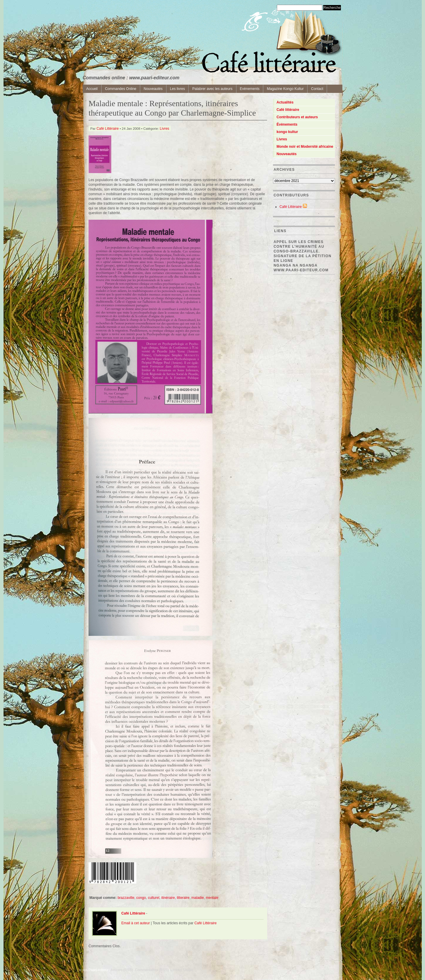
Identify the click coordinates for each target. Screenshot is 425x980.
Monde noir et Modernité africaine (305, 147)
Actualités (285, 102)
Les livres (178, 89)
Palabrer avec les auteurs (212, 89)
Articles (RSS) (122, 970)
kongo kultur (287, 132)
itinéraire (168, 898)
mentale (212, 898)
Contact (317, 89)
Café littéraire (288, 110)
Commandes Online (121, 89)
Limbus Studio (182, 970)
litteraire (183, 898)
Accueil (92, 89)
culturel (154, 898)
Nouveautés (153, 89)
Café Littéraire (108, 129)
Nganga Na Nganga (296, 265)
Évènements (287, 124)
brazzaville (126, 898)
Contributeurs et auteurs (297, 117)
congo (141, 898)
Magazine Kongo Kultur (285, 89)
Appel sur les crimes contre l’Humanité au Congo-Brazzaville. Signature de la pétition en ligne (303, 251)
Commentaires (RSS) (152, 970)
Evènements (250, 89)
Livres (164, 129)
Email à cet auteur (136, 923)
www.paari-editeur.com (301, 270)
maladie (198, 898)
